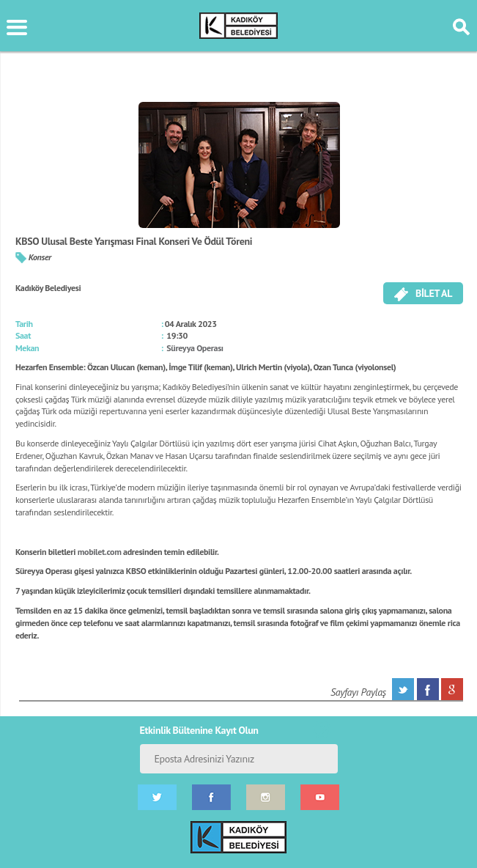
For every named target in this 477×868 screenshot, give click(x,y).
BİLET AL (423, 294)
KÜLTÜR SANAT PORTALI (239, 26)
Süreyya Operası (195, 348)
